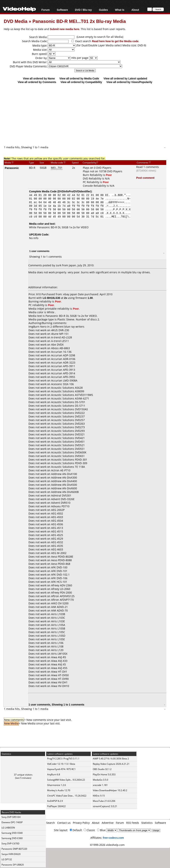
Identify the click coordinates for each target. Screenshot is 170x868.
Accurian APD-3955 (63, 377)
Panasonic (12, 168)
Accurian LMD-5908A (64, 380)
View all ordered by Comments (37, 82)
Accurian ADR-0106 (63, 359)
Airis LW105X (59, 654)
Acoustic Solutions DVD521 (68, 445)
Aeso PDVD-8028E (62, 557)
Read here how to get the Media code (115, 41)
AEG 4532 (57, 542)
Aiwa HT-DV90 (60, 679)
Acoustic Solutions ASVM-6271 (70, 398)
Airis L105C (58, 632)
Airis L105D (58, 636)
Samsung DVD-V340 (12, 833)
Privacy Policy (81, 823)
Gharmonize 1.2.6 (57, 785)
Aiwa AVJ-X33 (59, 661)
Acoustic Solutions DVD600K (69, 452)
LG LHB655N (8, 828)
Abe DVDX (57, 345)
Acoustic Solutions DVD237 (68, 416)
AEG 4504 (57, 521)
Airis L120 (57, 650)
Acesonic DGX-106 (62, 384)
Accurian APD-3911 (63, 366)
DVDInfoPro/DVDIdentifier (74, 191)
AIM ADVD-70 (59, 610)
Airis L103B (58, 614)
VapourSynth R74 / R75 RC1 (61, 769)
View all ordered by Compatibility (81, 82)
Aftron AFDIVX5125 (63, 596)
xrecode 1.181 (100, 785)
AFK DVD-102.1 (60, 575)
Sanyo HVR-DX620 (11, 854)
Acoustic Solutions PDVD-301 (69, 460)
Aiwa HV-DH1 (59, 682)
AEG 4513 (57, 528)
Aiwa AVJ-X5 (58, 664)
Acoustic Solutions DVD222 (68, 413)
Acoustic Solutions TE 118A (68, 467)
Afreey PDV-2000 (62, 593)
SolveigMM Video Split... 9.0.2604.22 (66, 780)
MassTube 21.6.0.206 (104, 801)
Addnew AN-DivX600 (64, 488)
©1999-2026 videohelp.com (107, 845)
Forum (46, 10)
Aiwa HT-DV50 (60, 675)
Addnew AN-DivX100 (64, 474)
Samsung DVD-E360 (12, 838)
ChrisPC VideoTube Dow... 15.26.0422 (67, 796)
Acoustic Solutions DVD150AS (70, 409)
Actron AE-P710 (61, 470)
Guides (103, 10)
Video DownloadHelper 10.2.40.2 (110, 790)
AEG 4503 (57, 517)
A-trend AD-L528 (62, 337)
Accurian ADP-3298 (63, 355)
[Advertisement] (87, 114)
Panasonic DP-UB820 (13, 865)
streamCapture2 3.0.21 (105, 806)
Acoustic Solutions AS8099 (68, 391)
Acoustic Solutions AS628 (67, 388)
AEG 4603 (57, 549)
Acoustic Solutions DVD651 (68, 456)
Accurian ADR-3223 (63, 363)
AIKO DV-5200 (60, 603)
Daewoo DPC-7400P (12, 822)
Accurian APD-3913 (63, 370)
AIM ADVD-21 (59, 607)
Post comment (145, 178)
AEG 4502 (57, 513)
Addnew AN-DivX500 (64, 485)
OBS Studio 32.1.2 (102, 769)
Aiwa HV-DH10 (60, 686)
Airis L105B (58, 628)
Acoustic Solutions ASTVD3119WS (72, 395)
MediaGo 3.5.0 (100, 780)
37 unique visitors (23, 775)
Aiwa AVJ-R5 (59, 657)
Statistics (147, 823)
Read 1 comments (148, 167)
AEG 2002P (58, 510)
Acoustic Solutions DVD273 (68, 427)
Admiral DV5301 (61, 495)
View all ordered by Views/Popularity (129, 82)
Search (51, 823)
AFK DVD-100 (59, 567)
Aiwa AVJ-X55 (59, 668)
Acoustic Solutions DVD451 (68, 442)
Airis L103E (58, 621)
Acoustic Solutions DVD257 (68, 420)
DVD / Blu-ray (83, 10)
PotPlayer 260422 (56, 806)
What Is (120, 10)
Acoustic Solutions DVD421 (68, 438)
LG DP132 (7, 859)
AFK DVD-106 (59, 578)
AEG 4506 (57, 524)
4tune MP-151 (60, 334)
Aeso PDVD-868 (61, 564)
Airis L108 (57, 646)
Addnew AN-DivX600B (65, 492)
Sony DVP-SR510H (11, 817)
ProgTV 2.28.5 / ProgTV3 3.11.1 (63, 759)
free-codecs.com (113, 838)
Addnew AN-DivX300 (64, 478)
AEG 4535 (57, 546)
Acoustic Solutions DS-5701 (68, 402)
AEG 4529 (57, 539)
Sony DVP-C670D (10, 844)
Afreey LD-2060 (61, 589)
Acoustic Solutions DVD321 (68, 434)
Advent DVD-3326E (63, 499)
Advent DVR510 (61, 503)
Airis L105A (58, 625)
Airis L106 (57, 643)
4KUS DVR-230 (60, 330)
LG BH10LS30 (51, 298)
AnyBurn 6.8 (54, 774)
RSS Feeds (133, 823)
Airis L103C (58, 618)
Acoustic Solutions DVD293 (68, 431)
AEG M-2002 (59, 553)
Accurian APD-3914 (63, 373)
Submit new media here (65, 29)
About (135, 10)
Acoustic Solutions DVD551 (68, 449)
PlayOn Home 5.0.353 (104, 774)
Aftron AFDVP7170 (62, 600)
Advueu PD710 (60, 506)
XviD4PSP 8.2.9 (55, 801)
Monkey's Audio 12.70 (59, 790)
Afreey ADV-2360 (62, 585)
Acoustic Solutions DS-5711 (68, 406)
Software (62, 10)
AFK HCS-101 (59, 582)
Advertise (108, 823)
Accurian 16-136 (61, 352)
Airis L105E (58, 639)
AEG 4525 (57, 535)
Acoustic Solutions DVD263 (68, 424)
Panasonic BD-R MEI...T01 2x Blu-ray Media (79, 21)
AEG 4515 (57, 531)
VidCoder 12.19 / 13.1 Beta (61, 764)
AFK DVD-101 (59, 571)
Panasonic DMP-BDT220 (14, 849)
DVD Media (16, 21)
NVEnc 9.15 (99, 796)
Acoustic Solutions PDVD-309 (69, 463)
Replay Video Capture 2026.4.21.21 (111, 764)
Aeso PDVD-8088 (61, 560)
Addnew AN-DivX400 (64, 481)
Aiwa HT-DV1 (59, 672)
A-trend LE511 (60, 341)
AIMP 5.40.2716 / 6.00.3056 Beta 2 (111, 759)
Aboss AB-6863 (60, 348)
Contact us (64, 823)
